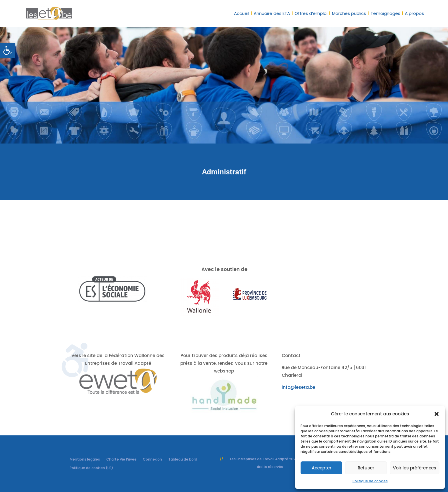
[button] (437, 414)
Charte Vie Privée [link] (121, 459)
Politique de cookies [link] (370, 481)
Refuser (366, 468)
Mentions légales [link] (85, 459)
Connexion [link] (152, 459)
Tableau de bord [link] (183, 459)
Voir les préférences (415, 468)
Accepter (322, 468)
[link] (7, 50)
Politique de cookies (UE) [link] (91, 468)
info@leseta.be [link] (298, 387)
